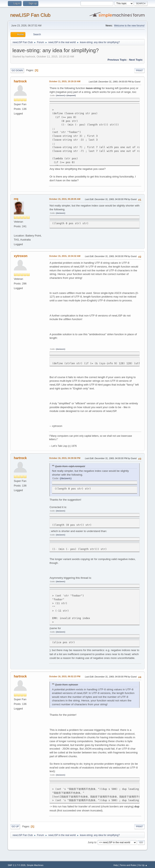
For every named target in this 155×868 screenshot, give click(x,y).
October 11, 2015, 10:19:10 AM (65, 81)
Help (116, 864)
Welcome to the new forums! (129, 26)
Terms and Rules (128, 864)
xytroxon (21, 256)
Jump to (92, 841)
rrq (16, 199)
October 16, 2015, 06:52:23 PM (65, 675)
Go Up (15, 825)
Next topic (136, 60)
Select (60, 96)
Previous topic (117, 60)
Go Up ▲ (143, 864)
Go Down (17, 71)
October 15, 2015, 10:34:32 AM (65, 256)
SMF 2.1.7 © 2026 (17, 864)
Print (139, 71)
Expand (71, 96)
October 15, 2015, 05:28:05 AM (65, 199)
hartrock (20, 81)
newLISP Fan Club (30, 15)
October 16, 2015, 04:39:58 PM (65, 458)
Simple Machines (35, 864)
